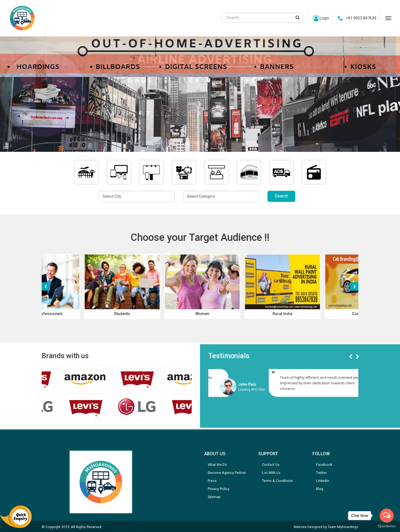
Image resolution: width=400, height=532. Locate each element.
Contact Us (271, 465)
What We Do (217, 465)
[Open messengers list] (387, 516)
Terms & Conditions (277, 481)
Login (320, 18)
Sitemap (214, 497)
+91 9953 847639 (357, 18)
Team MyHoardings (343, 527)
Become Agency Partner (227, 473)
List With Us (271, 473)
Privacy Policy (218, 489)
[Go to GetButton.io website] (387, 526)
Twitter (321, 473)
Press (212, 481)
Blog (320, 489)
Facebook (324, 465)
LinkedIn (323, 481)
